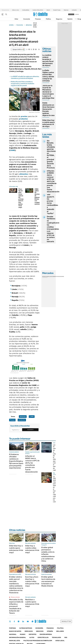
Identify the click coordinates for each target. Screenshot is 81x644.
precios (24, 116)
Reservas (66, 10)
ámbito (11, 25)
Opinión (70, 19)
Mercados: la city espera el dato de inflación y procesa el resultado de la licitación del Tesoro (16, 606)
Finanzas (38, 19)
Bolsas (50, 276)
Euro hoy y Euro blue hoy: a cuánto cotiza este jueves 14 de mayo (32, 581)
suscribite (71, 14)
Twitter (10, 621)
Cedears (61, 276)
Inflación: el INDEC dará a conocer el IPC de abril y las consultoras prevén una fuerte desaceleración (53, 181)
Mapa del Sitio (15, 641)
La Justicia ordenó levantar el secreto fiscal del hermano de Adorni (48, 60)
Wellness (60, 631)
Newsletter (77, 19)
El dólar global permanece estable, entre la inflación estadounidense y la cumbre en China (48, 554)
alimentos (29, 25)
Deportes (33, 634)
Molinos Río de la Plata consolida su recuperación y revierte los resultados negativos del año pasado (22, 84)
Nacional (13, 634)
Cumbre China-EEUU (38, 10)
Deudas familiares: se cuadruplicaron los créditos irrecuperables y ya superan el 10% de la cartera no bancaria (53, 229)
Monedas (45, 276)
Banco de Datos (15, 631)
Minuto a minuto (15, 597)
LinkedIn (23, 621)
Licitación (74, 10)
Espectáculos (43, 637)
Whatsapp (32, 621)
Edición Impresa (46, 634)
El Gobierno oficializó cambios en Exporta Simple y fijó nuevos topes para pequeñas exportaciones (16, 461)
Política (48, 19)
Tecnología (56, 637)
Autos (32, 637)
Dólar (16, 19)
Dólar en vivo (16, 10)
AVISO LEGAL (60, 641)
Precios (12, 420)
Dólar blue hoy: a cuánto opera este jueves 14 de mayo (49, 123)
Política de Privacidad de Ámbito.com (38, 641)
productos (23, 119)
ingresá (77, 14)
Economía (27, 19)
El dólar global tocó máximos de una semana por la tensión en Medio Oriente (48, 581)
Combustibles (26, 10)
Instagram (19, 621)
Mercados (29, 631)
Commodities (55, 276)
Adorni (48, 10)
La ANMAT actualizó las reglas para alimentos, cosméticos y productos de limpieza (25, 77)
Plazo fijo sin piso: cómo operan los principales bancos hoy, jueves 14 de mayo (22, 198)
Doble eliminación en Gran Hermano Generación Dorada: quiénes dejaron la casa (48, 109)
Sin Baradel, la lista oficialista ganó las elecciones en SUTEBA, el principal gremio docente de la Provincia (51, 154)
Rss (66, 637)
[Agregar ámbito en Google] (18, 49)
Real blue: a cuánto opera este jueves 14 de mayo (32, 603)
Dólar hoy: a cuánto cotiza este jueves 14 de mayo (32, 549)
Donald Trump (57, 10)
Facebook (14, 621)
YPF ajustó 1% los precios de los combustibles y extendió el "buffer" (52, 204)
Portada (12, 628)
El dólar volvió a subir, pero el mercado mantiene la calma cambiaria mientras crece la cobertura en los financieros (16, 585)
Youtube (28, 621)
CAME (12, 150)
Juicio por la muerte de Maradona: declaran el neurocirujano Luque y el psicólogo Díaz (48, 92)
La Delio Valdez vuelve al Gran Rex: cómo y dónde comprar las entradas (48, 76)
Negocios (59, 19)
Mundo (23, 634)
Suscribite (30, 430)
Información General (18, 637)
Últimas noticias (26, 628)
